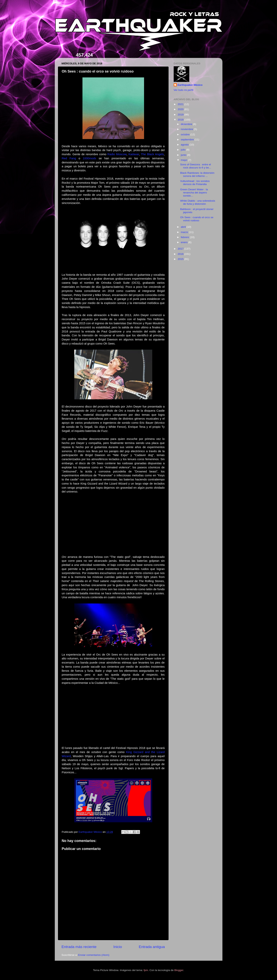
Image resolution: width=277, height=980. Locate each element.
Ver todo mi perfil (184, 90)
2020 (181, 109)
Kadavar (134, 154)
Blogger (179, 970)
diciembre (187, 124)
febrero (185, 237)
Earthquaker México (190, 85)
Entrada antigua (152, 947)
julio (184, 150)
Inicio (118, 947)
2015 (181, 259)
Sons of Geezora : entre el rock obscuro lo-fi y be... (196, 166)
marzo (185, 232)
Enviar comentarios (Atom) (94, 955)
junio (184, 155)
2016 (181, 254)
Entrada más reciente (79, 947)
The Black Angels (152, 154)
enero (185, 242)
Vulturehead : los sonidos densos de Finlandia (195, 183)
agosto (185, 145)
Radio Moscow (117, 154)
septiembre (188, 140)
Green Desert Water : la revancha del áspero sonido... (194, 193)
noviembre (187, 129)
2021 (181, 104)
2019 (181, 115)
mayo (185, 160)
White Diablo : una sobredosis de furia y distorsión (198, 202)
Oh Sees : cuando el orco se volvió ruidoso (197, 219)
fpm (146, 970)
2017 (181, 249)
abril (184, 227)
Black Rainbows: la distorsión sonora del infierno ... (197, 174)
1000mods (89, 158)
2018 (181, 120)
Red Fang (69, 158)
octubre (186, 134)
